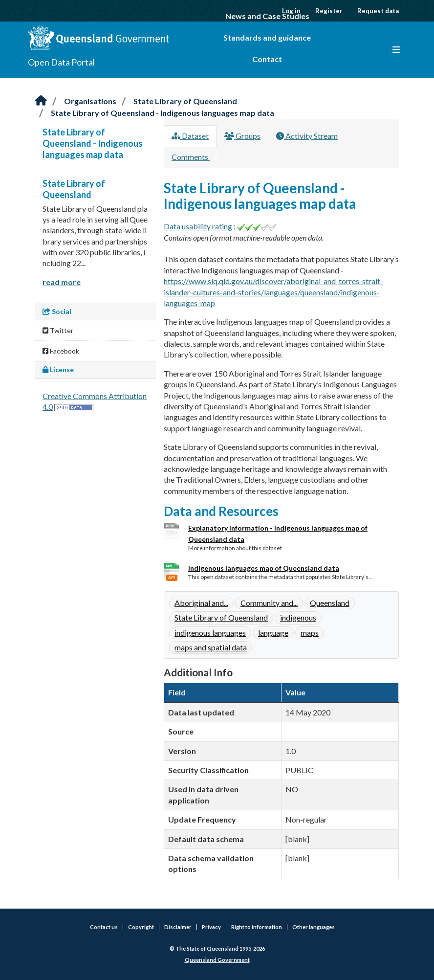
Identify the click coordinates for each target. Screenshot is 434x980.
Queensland (330, 603)
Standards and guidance (267, 37)
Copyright (141, 927)
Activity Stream (307, 136)
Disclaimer (178, 927)
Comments (196, 157)
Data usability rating (198, 226)
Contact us (104, 927)
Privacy (211, 927)
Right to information (257, 927)
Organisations (90, 101)
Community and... (269, 603)
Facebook (61, 351)
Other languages (314, 927)
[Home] (41, 101)
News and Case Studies (267, 16)
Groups (242, 136)
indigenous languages (210, 633)
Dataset (190, 136)
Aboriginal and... (201, 603)
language (273, 633)
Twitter (58, 330)
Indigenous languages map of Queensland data (264, 568)
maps (310, 633)
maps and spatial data (211, 647)
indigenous (298, 617)
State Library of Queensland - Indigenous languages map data (163, 113)
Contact (267, 59)
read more (62, 282)
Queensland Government (217, 960)
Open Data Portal (61, 62)
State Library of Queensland (185, 101)
